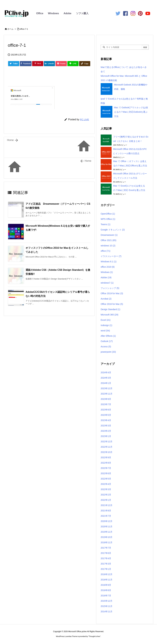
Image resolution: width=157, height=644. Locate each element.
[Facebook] (26, 64)
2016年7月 (106, 596)
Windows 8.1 (109, 262)
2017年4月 (106, 558)
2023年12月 (107, 388)
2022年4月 (106, 484)
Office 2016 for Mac (112, 304)
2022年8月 (106, 463)
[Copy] (85, 64)
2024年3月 (106, 378)
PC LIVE (84, 119)
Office (40, 13)
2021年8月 (106, 511)
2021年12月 (107, 505)
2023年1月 (106, 436)
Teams (105, 224)
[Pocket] (61, 64)
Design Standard (110, 309)
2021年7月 (106, 516)
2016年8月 (106, 590)
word (105, 331)
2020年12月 (107, 521)
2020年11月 (107, 527)
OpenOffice (108, 214)
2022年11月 (107, 447)
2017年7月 (106, 548)
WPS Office (108, 219)
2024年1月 (106, 383)
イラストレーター (111, 256)
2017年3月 (106, 564)
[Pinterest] (38, 64)
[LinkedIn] (49, 64)
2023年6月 (106, 410)
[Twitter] (14, 64)
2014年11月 (107, 612)
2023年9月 (106, 399)
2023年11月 (107, 394)
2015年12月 (107, 601)
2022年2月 (106, 495)
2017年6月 (106, 553)
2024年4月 (106, 372)
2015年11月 (107, 606)
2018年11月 (107, 542)
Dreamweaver (109, 235)
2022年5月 (106, 479)
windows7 (107, 283)
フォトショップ (110, 288)
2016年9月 (106, 585)
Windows (53, 13)
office (105, 251)
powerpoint (108, 352)
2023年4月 (106, 420)
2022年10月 (107, 452)
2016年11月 (107, 580)
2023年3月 (106, 426)
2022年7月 (106, 468)
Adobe (67, 13)
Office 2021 (108, 240)
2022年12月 (107, 442)
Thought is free (94, 636)
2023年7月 (106, 404)
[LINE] (73, 64)
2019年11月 (107, 532)
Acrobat (106, 299)
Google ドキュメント (113, 230)
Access (106, 347)
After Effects (108, 336)
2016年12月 (107, 574)
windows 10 (108, 246)
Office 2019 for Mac (112, 293)
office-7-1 (24, 29)
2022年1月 (106, 500)
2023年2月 (106, 431)
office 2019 (108, 267)
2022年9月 (106, 457)
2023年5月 (106, 415)
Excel (106, 320)
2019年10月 (107, 537)
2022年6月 (106, 473)
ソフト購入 (82, 13)
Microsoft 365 (109, 315)
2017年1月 (106, 569)
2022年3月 (106, 489)
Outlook (107, 341)
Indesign (106, 325)
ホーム (10, 29)
